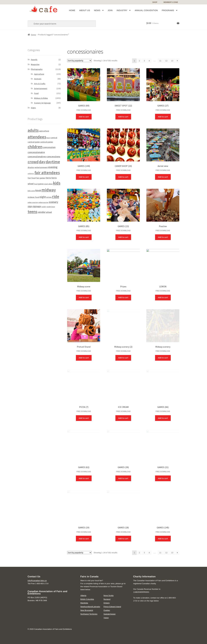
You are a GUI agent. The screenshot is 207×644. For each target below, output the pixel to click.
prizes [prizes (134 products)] (49, 197)
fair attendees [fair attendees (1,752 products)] (47, 173)
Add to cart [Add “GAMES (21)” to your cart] (163, 478)
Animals (38, 79)
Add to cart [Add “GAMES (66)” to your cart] (163, 418)
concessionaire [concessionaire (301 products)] (36, 152)
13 (172, 61)
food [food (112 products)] (36, 184)
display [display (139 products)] (31, 167)
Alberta (83, 595)
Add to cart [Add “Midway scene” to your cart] (84, 297)
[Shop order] (79, 61)
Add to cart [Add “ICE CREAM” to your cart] (123, 418)
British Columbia (87, 599)
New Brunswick (87, 610)
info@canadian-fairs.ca (37, 581)
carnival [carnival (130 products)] (54, 138)
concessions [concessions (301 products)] (53, 156)
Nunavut (107, 599)
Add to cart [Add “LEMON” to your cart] (163, 297)
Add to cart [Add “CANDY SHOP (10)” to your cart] (123, 177)
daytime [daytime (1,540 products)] (53, 162)
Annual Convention (146, 10)
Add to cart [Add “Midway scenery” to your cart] (163, 358)
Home (72, 10)
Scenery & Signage (42, 103)
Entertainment (41, 88)
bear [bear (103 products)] (48, 138)
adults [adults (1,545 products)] (33, 130)
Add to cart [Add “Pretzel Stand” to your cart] (84, 358)
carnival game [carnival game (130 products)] (34, 142)
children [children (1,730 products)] (35, 147)
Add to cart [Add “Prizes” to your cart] (123, 297)
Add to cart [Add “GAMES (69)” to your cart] (84, 117)
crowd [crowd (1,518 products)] (33, 162)
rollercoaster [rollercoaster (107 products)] (43, 202)
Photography (37, 69)
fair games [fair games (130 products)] (41, 178)
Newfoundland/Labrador (90, 607)
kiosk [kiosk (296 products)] (38, 190)
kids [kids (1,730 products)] (57, 183)
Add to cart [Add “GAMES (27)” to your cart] (163, 117)
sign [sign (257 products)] (30, 206)
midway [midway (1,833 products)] (49, 190)
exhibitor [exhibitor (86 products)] (31, 174)
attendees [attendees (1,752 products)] (37, 137)
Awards (34, 60)
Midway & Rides (41, 98)
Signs (33, 108)
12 (166, 61)
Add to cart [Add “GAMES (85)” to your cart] (84, 237)
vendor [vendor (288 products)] (42, 212)
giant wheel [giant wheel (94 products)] (48, 184)
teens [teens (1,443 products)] (32, 212)
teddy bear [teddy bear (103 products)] (51, 207)
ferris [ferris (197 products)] (48, 178)
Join (110, 10)
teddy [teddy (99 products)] (44, 207)
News (97, 10)
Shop (155, 2)
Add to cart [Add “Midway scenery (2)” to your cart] (123, 358)
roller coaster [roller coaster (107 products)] (33, 202)
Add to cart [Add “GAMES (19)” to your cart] (84, 539)
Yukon (106, 618)
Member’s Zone (171, 2)
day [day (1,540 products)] (42, 162)
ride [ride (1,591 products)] (56, 196)
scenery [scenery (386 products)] (53, 202)
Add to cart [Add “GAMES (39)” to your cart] (123, 478)
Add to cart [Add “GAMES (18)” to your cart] (123, 539)
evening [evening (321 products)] (53, 167)
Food (36, 93)
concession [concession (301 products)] (49, 147)
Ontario (106, 603)
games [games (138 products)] (41, 184)
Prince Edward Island (112, 607)
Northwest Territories (89, 614)
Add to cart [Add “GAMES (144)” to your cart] (84, 177)
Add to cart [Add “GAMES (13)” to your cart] (123, 237)
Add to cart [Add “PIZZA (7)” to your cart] (84, 418)
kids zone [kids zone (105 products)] (31, 191)
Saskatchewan (109, 614)
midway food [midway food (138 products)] (33, 197)
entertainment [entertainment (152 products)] (41, 167)
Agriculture (39, 74)
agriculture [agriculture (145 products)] (44, 131)
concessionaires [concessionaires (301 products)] (37, 156)
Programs (168, 10)
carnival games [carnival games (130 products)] (47, 142)
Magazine (35, 64)
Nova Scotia (108, 595)
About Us (85, 10)
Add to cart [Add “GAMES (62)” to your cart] (84, 478)
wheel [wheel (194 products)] (49, 212)
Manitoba (84, 603)
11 (160, 61)
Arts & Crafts (40, 84)
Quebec (107, 610)
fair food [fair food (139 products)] (32, 178)
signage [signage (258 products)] (37, 206)
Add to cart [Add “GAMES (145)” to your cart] (163, 539)
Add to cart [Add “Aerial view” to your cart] (163, 177)
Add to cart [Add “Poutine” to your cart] (163, 237)
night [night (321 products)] (43, 197)
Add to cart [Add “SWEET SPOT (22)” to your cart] (123, 117)
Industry (122, 10)
